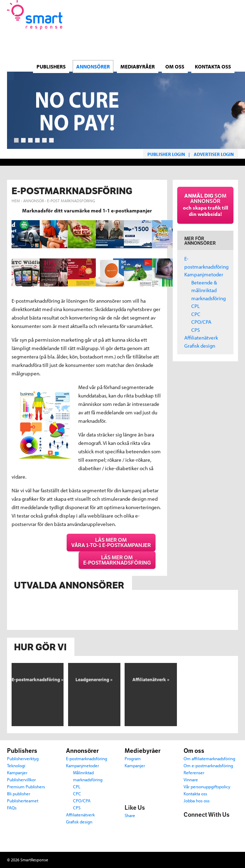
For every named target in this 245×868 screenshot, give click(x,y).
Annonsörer (82, 751)
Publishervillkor (21, 779)
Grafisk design (200, 346)
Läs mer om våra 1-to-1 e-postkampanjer (111, 542)
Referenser (194, 772)
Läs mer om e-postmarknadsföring (117, 560)
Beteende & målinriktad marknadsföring (208, 290)
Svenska (204, 45)
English (234, 45)
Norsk (214, 45)
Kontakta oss (213, 63)
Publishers (51, 63)
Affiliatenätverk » (151, 679)
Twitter (204, 826)
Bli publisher (19, 793)
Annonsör (34, 201)
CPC (196, 314)
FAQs (12, 807)
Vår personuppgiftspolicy (207, 786)
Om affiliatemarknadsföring (209, 758)
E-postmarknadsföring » (38, 679)
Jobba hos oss (197, 800)
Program (133, 758)
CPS (196, 330)
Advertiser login (214, 154)
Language (182, 42)
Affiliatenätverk (201, 338)
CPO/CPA (201, 322)
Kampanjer (17, 772)
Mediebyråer (143, 751)
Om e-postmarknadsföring (208, 765)
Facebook (189, 826)
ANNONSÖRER (93, 63)
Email (189, 839)
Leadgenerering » (94, 679)
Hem (16, 201)
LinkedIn (219, 826)
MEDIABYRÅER (138, 63)
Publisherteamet (23, 800)
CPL (196, 306)
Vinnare (191, 779)
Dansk (194, 45)
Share (130, 815)
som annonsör (206, 205)
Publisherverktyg (23, 758)
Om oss (175, 63)
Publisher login (166, 154)
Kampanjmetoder (204, 274)
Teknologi (16, 765)
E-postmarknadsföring (87, 758)
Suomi (224, 45)
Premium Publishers (26, 786)
